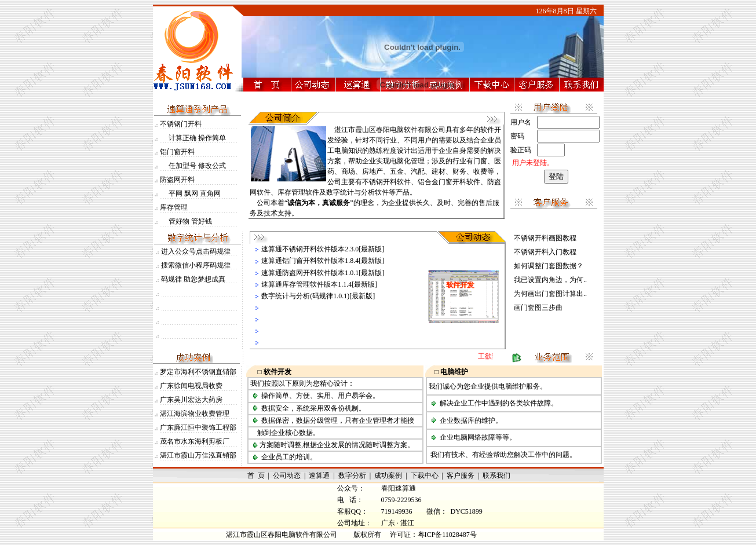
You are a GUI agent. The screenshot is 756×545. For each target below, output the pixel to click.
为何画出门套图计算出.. (550, 294)
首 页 (256, 475)
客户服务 (461, 475)
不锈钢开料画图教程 (545, 238)
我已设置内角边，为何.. (550, 280)
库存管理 (174, 207)
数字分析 (352, 475)
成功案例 (388, 475)
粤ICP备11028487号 (447, 535)
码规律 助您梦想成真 (193, 279)
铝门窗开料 (177, 152)
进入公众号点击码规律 (196, 251)
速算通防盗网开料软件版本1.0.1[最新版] (323, 273)
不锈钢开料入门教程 (545, 252)
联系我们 (496, 475)
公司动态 (287, 475)
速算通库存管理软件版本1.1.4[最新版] (319, 284)
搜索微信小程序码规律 (196, 265)
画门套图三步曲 (538, 308)
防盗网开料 (177, 180)
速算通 (319, 475)
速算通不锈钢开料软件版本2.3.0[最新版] (323, 249)
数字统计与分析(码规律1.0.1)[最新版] (318, 296)
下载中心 (425, 475)
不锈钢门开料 (181, 124)
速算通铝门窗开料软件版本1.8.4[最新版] (323, 261)
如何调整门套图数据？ (549, 266)
